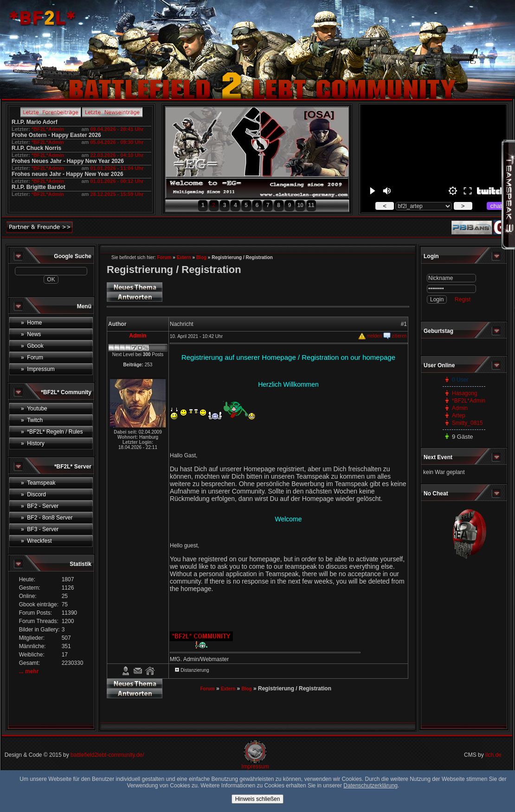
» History (33, 443)
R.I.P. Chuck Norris (36, 148)
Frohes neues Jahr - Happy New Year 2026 (68, 174)
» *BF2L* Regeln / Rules (52, 432)
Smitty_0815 (467, 423)
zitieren (395, 336)
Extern (184, 257)
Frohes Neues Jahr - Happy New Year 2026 (68, 161)
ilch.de (493, 755)
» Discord (33, 494)
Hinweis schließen (258, 799)
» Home (31, 323)
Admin (460, 408)
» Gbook (32, 346)
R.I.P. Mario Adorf (35, 122)
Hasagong (465, 393)
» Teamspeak (38, 483)
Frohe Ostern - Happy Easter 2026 (56, 135)
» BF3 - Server (40, 529)
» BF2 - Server (40, 506)
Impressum (255, 767)
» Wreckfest (36, 541)
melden (370, 336)
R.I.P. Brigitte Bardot (39, 187)
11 (311, 205)
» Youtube (34, 409)
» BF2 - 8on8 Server (47, 518)
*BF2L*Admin (48, 129)
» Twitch (32, 420)
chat (496, 206)
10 (300, 205)
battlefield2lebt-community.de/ (107, 755)
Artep (459, 416)
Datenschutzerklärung (370, 786)
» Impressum (38, 369)
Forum (164, 257)
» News (31, 334)
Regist (463, 299)
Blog (201, 257)
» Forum (32, 357)
